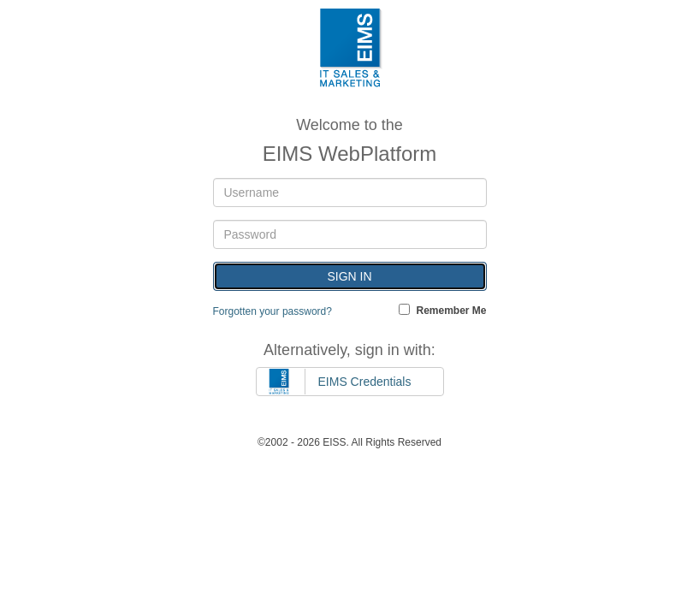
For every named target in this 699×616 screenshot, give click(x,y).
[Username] (350, 192)
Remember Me (451, 310)
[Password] (350, 234)
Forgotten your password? (272, 311)
